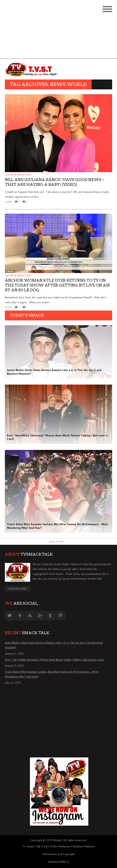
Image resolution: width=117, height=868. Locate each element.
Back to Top (57, 542)
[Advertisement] (58, 30)
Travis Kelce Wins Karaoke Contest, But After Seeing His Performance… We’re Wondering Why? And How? (52, 674)
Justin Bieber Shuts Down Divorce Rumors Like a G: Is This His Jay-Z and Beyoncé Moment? (54, 645)
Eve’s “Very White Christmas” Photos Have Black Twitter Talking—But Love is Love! (54, 660)
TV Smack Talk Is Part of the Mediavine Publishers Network (59, 846)
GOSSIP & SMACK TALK (18, 175)
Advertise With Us (59, 862)
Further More (18, 589)
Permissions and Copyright (59, 854)
